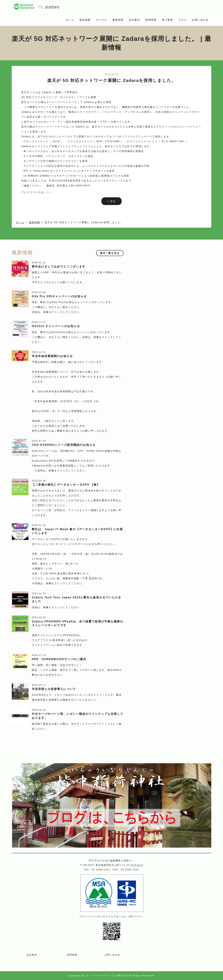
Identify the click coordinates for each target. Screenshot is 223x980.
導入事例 (167, 20)
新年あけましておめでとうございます (59, 266)
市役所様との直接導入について (54, 689)
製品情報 (85, 20)
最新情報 (118, 20)
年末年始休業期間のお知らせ (52, 356)
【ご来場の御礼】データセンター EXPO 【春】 (66, 485)
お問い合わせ (200, 20)
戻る (111, 201)
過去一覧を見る (110, 253)
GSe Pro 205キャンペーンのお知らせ (59, 296)
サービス (102, 20)
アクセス (137, 865)
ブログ (182, 20)
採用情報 (151, 20)
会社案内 (134, 20)
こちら (48, 192)
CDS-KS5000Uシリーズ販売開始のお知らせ (64, 445)
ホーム (70, 20)
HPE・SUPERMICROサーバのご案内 (59, 659)
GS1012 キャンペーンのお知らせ (56, 326)
